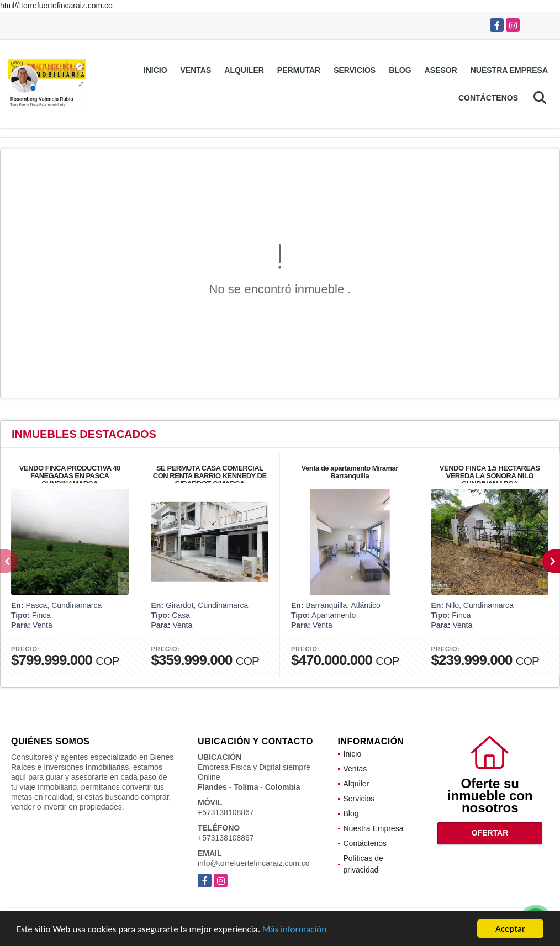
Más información (294, 930)
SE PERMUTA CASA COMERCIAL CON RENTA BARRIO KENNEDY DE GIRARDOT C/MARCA (210, 476)
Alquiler (244, 70)
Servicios (355, 70)
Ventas (196, 70)
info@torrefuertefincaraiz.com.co (254, 863)
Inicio (155, 70)
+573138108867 (226, 812)
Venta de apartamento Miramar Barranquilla (350, 472)
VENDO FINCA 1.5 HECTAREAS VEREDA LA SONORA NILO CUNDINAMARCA (490, 476)
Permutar (299, 70)
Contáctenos (488, 98)
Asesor (441, 70)
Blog (400, 70)
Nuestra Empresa (509, 70)
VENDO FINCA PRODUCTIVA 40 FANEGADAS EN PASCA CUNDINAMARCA (70, 476)
